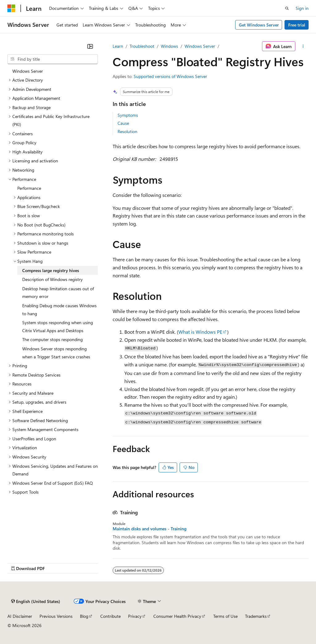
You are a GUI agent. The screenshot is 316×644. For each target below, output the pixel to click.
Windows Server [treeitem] (28, 71)
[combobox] (53, 59)
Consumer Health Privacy (177, 616)
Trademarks (256, 616)
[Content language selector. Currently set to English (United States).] (36, 601)
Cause (123, 123)
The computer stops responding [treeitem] (52, 339)
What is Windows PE (200, 332)
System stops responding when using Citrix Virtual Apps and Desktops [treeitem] (58, 326)
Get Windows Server (259, 25)
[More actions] (303, 46)
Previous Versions (56, 616)
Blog (84, 616)
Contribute (110, 616)
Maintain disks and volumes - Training (150, 529)
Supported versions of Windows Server (170, 76)
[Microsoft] (11, 8)
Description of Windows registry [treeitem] (52, 279)
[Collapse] (90, 46)
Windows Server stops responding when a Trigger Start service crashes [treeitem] (56, 353)
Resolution (127, 131)
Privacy (135, 616)
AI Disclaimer (20, 616)
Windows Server (200, 46)
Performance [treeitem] (29, 188)
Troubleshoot (142, 46)
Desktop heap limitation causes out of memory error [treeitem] (58, 293)
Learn (118, 46)
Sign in (302, 8)
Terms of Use (225, 616)
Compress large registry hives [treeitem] (51, 270)
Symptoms (128, 115)
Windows (169, 46)
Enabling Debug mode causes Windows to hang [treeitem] (59, 310)
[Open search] (287, 8)
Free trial (297, 25)
